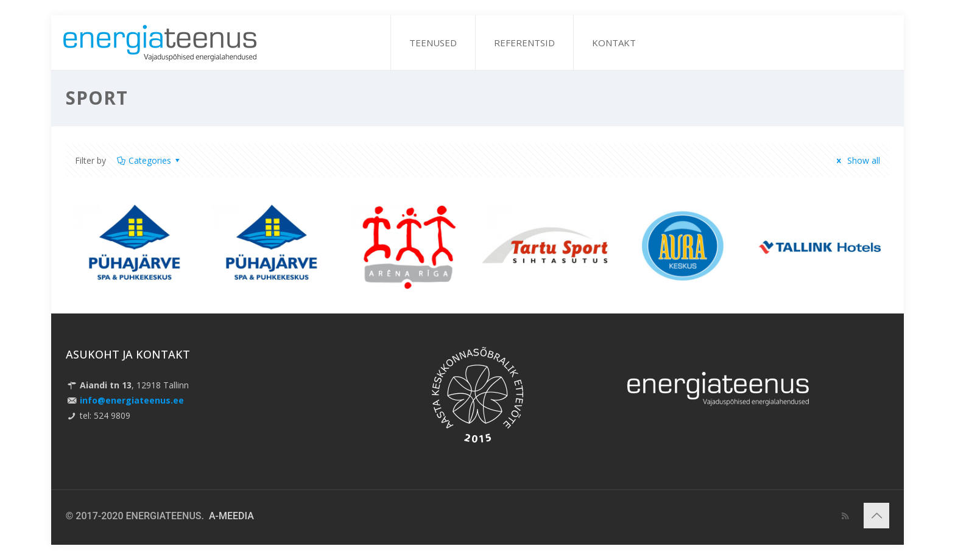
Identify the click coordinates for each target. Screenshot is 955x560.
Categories (149, 160)
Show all (857, 160)
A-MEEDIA (231, 516)
